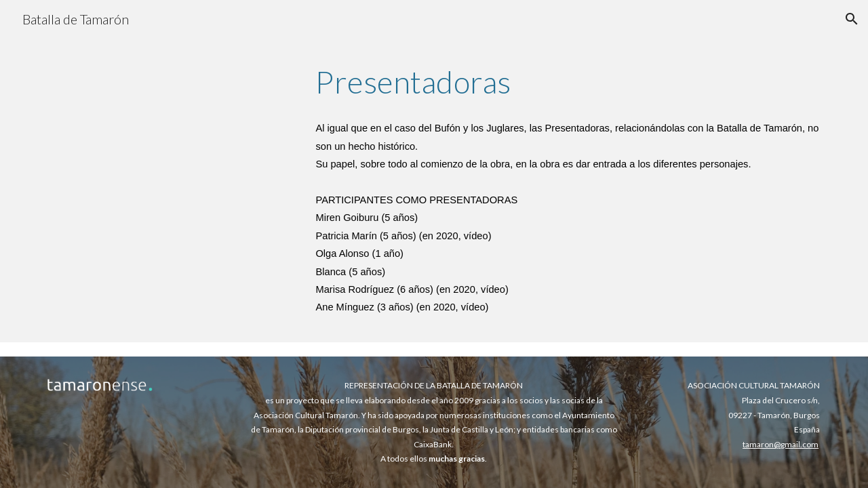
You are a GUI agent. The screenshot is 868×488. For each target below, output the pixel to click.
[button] (852, 19)
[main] (568, 82)
